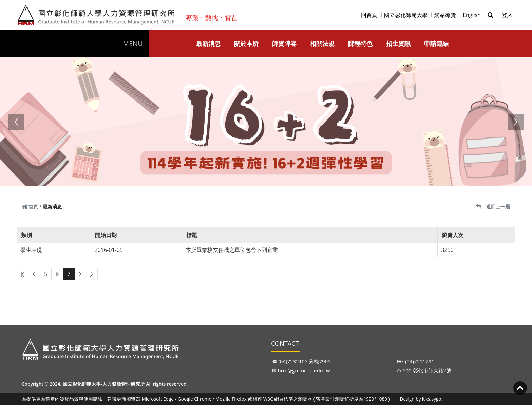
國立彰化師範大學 (406, 15)
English (472, 15)
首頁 (30, 207)
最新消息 (208, 43)
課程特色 (360, 43)
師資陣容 (284, 43)
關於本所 (246, 43)
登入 (507, 15)
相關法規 (322, 43)
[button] (16, 122)
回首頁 (369, 15)
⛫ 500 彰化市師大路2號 (424, 370)
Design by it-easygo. (421, 399)
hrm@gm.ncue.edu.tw (304, 370)
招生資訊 (398, 43)
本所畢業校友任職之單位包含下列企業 (232, 250)
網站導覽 (445, 15)
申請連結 (436, 43)
